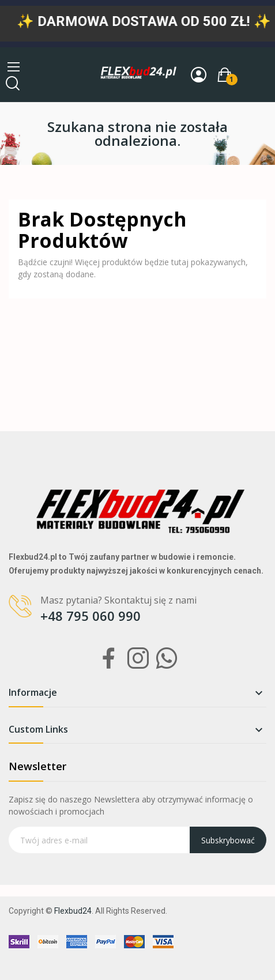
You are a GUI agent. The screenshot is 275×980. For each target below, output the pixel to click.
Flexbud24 (73, 911)
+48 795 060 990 (91, 616)
